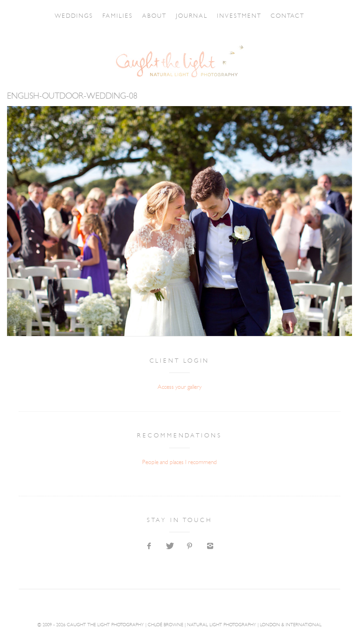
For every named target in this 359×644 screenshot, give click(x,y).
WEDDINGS (40, 16)
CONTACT (321, 16)
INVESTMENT (265, 16)
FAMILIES (98, 16)
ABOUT (149, 16)
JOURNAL (209, 16)
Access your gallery (179, 387)
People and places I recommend (179, 462)
